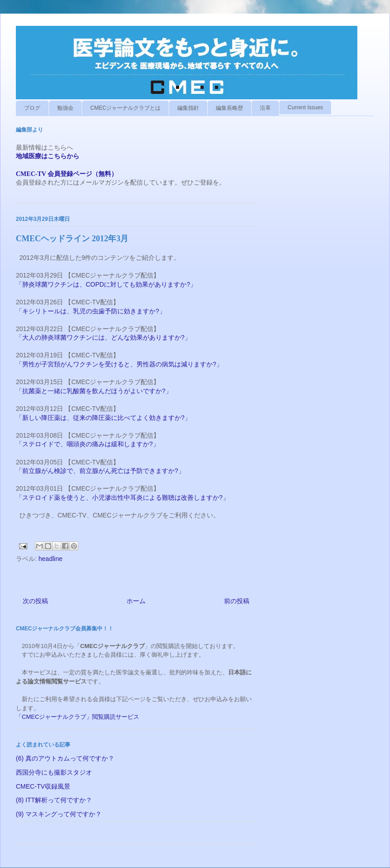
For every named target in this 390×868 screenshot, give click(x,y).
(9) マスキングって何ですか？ (59, 814)
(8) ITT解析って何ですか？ (54, 800)
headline (51, 559)
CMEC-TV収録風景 (43, 786)
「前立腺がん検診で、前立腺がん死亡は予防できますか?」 (100, 471)
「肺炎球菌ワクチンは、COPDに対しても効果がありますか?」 (107, 284)
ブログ (32, 108)
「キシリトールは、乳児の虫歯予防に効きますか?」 (92, 311)
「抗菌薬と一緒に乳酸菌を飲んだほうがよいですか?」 (95, 391)
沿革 (265, 108)
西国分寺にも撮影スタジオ (54, 772)
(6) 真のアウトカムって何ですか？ (65, 758)
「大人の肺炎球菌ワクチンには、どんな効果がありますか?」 (104, 337)
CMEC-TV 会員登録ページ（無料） (67, 174)
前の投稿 (237, 601)
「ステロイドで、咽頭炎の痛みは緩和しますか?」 (88, 444)
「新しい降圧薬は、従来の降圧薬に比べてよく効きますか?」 (104, 418)
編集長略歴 (229, 108)
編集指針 (188, 108)
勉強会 (65, 108)
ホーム (136, 601)
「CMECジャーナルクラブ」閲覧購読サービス (78, 717)
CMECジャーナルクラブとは (125, 108)
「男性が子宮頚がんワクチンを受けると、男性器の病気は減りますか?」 (120, 364)
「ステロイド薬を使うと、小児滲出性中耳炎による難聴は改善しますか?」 (122, 497)
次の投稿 (35, 601)
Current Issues (305, 107)
